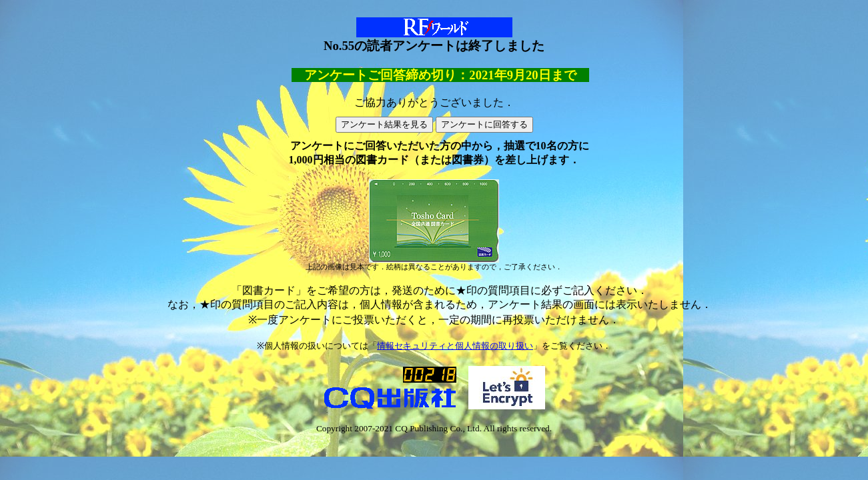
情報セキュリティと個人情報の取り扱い (455, 346)
